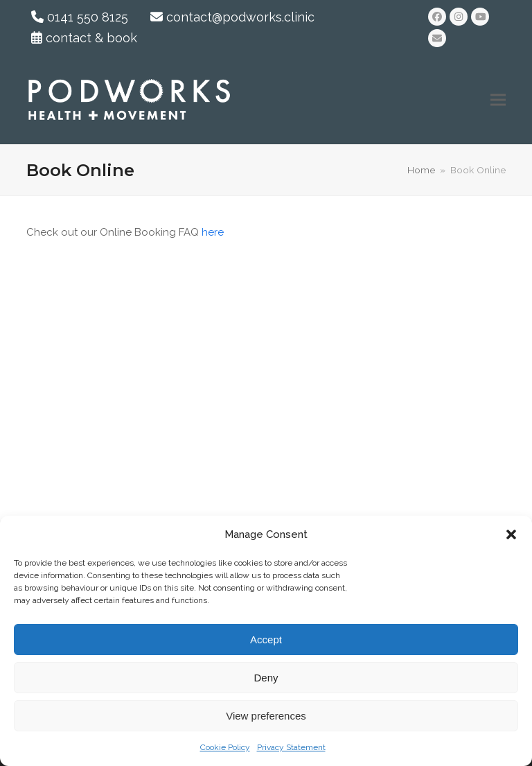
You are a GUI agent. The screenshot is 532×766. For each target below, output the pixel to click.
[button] (511, 534)
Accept (266, 639)
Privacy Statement (291, 747)
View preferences (266, 716)
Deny (266, 678)
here (213, 232)
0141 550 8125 (80, 17)
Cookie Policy (225, 747)
